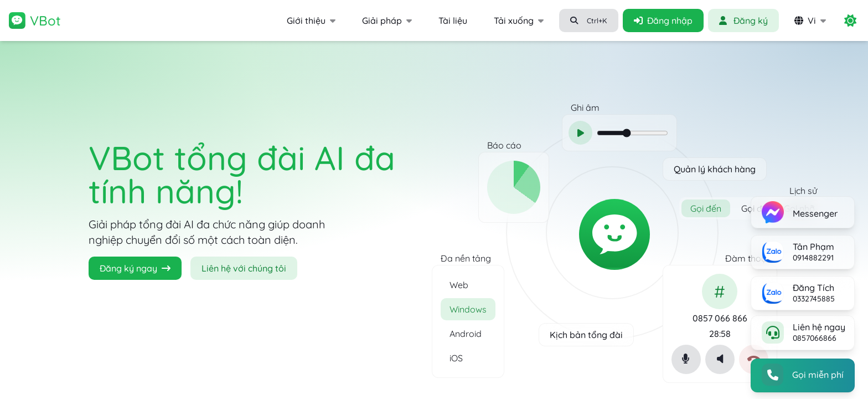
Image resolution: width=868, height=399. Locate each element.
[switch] (850, 21)
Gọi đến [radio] (706, 219)
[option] (468, 277)
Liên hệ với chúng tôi (244, 268)
